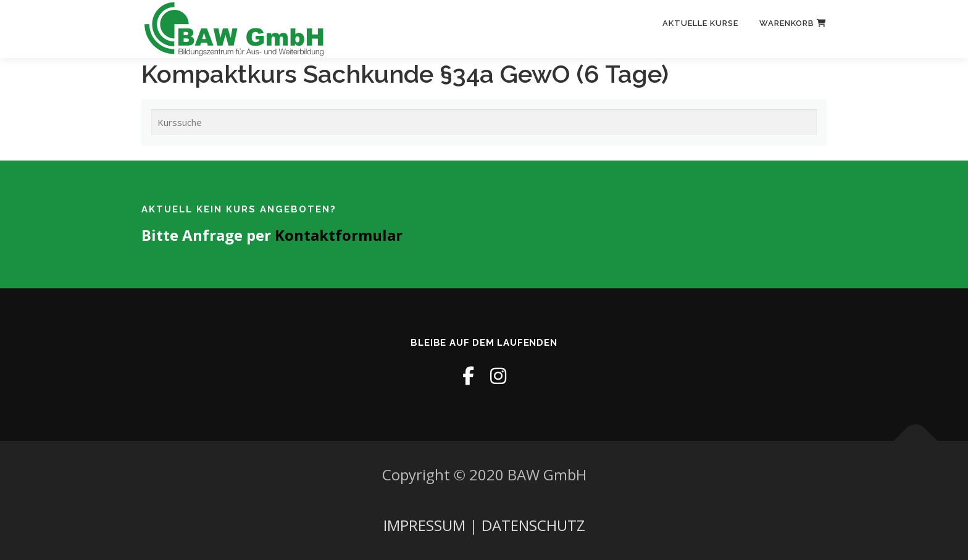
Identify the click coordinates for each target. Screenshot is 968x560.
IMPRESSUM (424, 525)
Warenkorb (793, 23)
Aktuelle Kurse (700, 23)
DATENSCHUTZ (533, 525)
